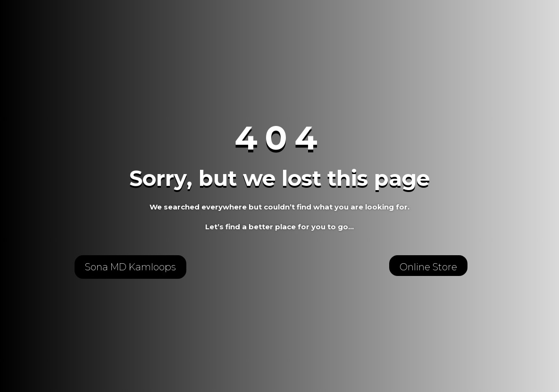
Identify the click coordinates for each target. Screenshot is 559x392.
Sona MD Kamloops (130, 267)
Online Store (428, 267)
